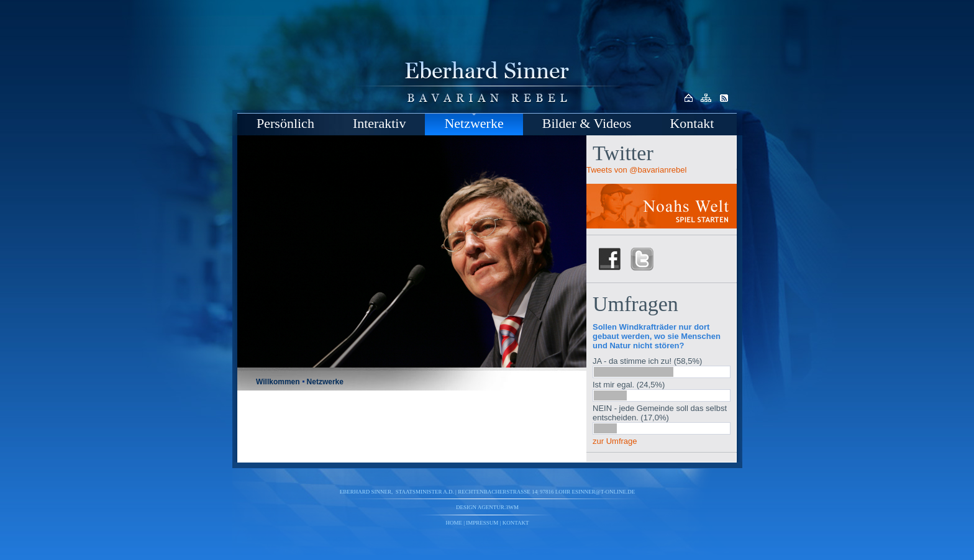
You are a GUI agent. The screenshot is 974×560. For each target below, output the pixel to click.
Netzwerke (474, 123)
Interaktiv (380, 123)
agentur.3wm (498, 507)
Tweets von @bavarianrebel (636, 170)
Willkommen (278, 382)
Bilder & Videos (587, 123)
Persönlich (285, 123)
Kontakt (692, 123)
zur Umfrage (615, 441)
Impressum (482, 523)
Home (454, 523)
